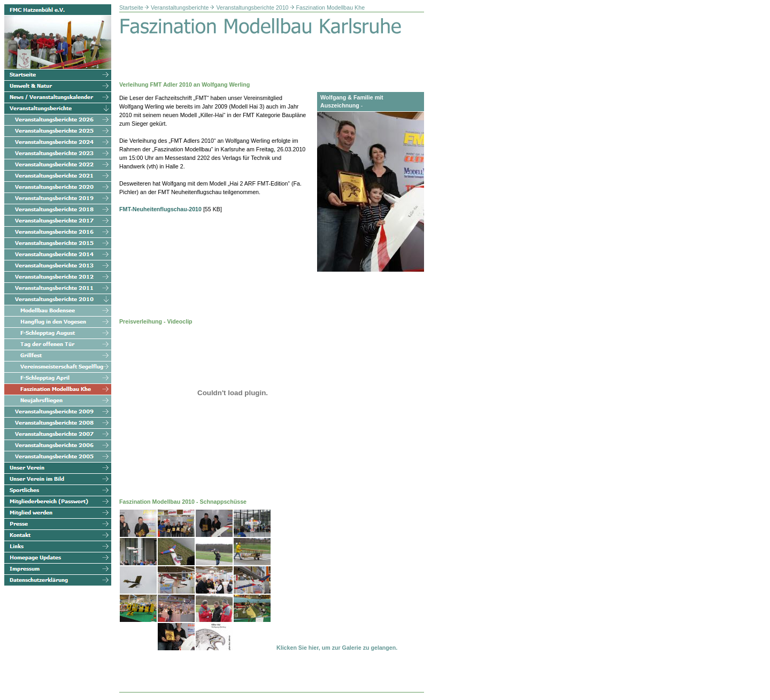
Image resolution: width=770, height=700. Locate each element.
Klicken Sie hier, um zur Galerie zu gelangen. (337, 648)
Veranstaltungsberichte (180, 7)
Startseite (131, 7)
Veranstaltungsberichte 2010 (252, 7)
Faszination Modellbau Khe (331, 7)
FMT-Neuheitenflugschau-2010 (160, 209)
